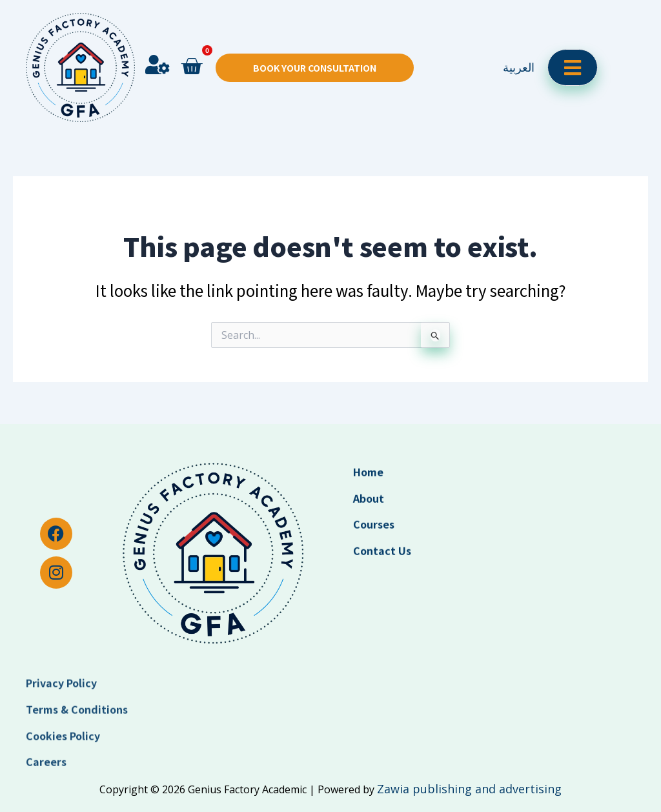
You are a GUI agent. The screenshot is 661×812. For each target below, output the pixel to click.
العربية (519, 48)
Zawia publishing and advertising (469, 789)
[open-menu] (573, 48)
